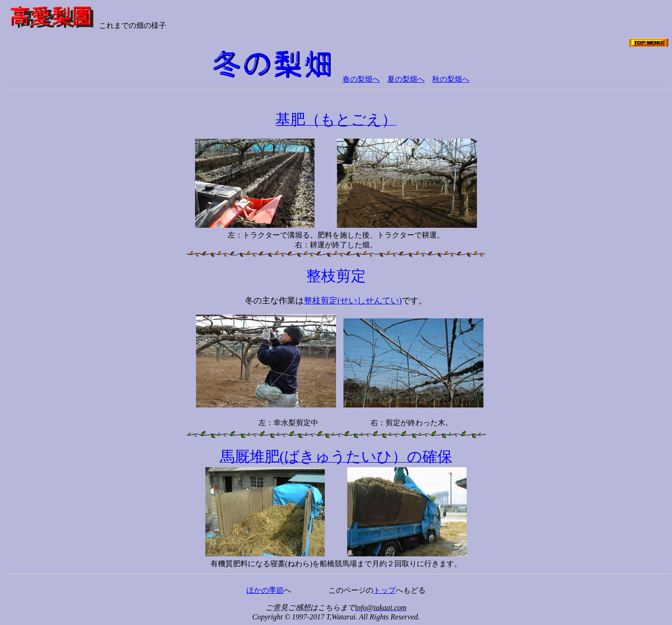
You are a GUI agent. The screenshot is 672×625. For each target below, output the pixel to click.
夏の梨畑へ (406, 79)
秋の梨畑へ (451, 79)
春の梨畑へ (361, 79)
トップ (385, 590)
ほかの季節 (265, 590)
